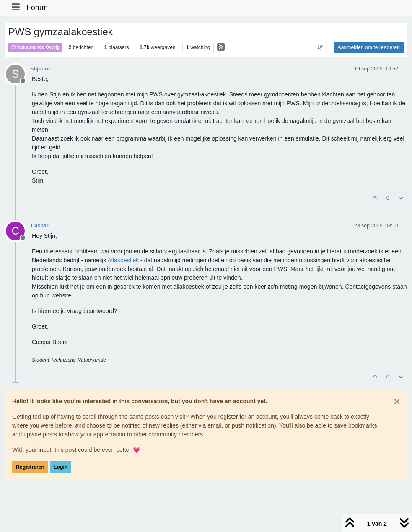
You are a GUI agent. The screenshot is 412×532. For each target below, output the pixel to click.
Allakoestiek (123, 260)
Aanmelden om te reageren (369, 47)
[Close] (397, 402)
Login (61, 467)
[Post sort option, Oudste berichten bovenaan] (320, 47)
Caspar (40, 226)
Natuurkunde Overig (35, 47)
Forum (37, 8)
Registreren (30, 467)
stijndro (40, 69)
